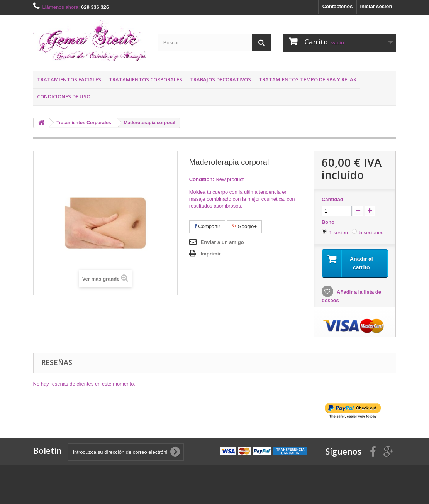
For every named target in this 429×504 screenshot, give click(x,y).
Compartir (207, 226)
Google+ (244, 226)
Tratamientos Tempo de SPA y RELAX (308, 79)
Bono (329, 222)
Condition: (202, 179)
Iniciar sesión (376, 6)
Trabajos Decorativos (220, 79)
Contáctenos (338, 6)
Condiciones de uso (64, 96)
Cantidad (332, 199)
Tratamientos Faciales (69, 79)
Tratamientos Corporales (146, 79)
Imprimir (211, 254)
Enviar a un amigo (222, 242)
